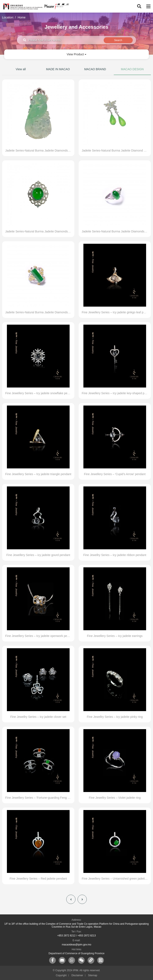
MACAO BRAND (95, 69)
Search (118, 40)
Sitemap (93, 975)
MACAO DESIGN (132, 69)
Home (22, 17)
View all (21, 69)
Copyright (61, 975)
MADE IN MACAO (58, 69)
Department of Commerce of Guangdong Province (76, 953)
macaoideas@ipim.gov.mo (77, 945)
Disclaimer (77, 975)
